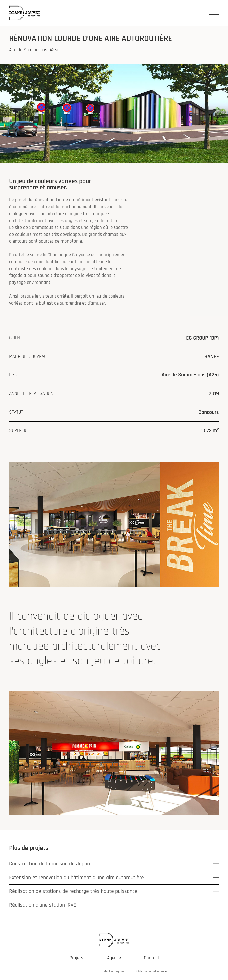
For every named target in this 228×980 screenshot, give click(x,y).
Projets (76, 958)
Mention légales (114, 971)
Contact (152, 958)
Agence (114, 958)
